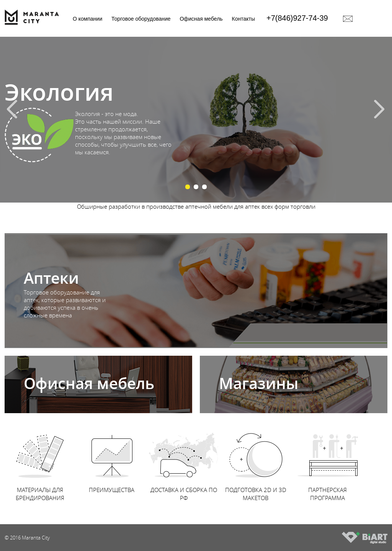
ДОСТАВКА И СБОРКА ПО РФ (184, 463)
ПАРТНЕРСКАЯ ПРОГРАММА (328, 463)
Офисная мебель (201, 19)
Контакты (243, 19)
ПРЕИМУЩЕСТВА (112, 459)
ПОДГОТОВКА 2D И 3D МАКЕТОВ (256, 463)
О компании (87, 19)
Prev (10, 108)
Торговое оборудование (141, 19)
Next (382, 108)
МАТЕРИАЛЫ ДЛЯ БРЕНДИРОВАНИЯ (40, 463)
